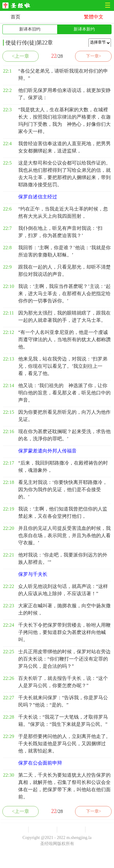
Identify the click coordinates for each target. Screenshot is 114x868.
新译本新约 (84, 29)
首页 (16, 17)
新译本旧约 (30, 29)
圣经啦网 (18, 6)
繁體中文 (94, 17)
